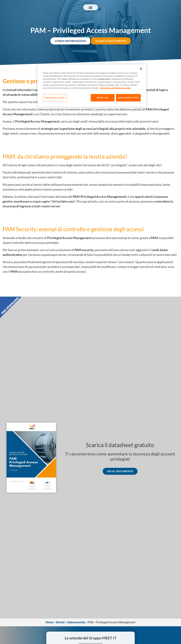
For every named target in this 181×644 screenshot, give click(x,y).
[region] (92, 86)
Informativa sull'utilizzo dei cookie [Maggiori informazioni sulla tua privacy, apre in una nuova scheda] (115, 88)
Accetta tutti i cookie (128, 98)
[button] (91, 7)
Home (49, 622)
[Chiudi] (141, 69)
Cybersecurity (76, 622)
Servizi (60, 622)
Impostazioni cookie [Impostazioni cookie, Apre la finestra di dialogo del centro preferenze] (55, 98)
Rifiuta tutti (101, 98)
